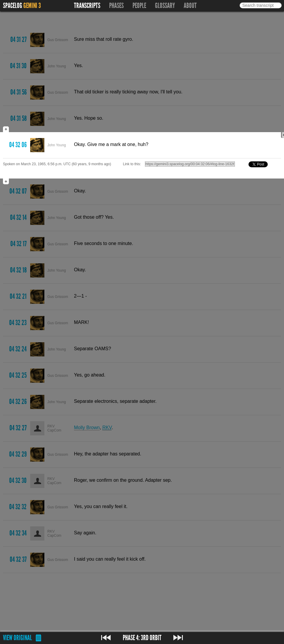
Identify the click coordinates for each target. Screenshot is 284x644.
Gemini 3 (32, 6)
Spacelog (13, 6)
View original (17, 638)
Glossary (165, 6)
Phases (116, 6)
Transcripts (87, 6)
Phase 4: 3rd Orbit (142, 638)
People (139, 6)
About (190, 6)
